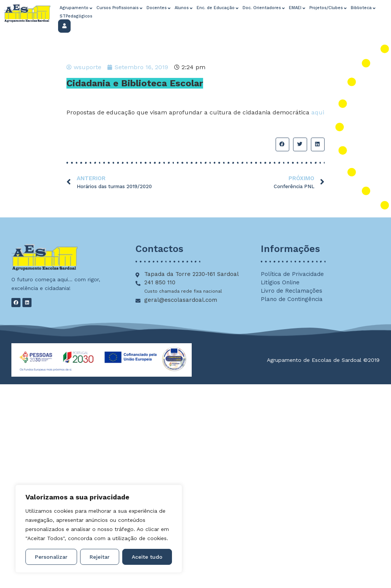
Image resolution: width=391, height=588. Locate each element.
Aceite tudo (147, 557)
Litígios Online (280, 282)
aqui (318, 112)
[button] (282, 144)
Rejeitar (100, 557)
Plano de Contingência (292, 299)
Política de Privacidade (292, 274)
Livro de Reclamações (292, 291)
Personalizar (51, 557)
